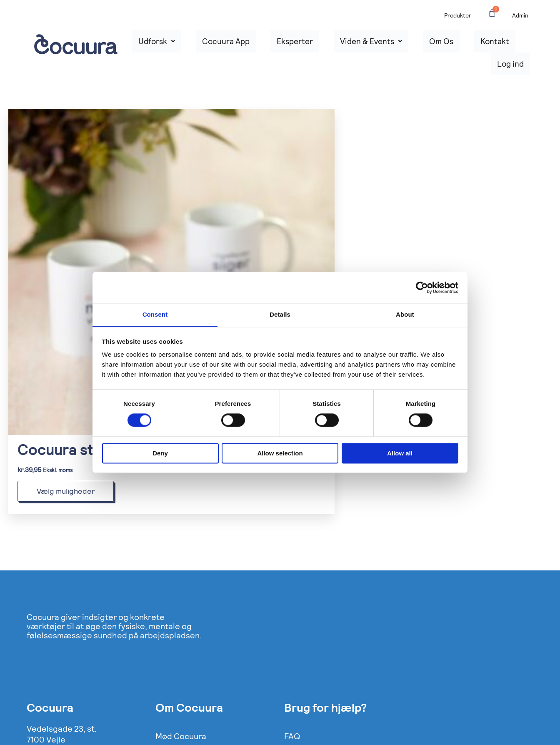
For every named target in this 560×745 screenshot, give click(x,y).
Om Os (437, 45)
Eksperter (320, 45)
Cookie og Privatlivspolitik (205, 681)
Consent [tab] (155, 314)
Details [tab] (280, 314)
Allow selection (280, 454)
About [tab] (405, 314)
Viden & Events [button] (382, 45)
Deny (160, 454)
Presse (169, 667)
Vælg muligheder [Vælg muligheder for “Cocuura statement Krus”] (66, 409)
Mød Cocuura (181, 654)
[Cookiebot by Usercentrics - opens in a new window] (422, 287)
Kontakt (477, 45)
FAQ (292, 654)
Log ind (517, 45)
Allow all (400, 454)
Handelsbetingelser (322, 681)
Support (300, 667)
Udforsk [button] (211, 45)
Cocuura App (266, 45)
